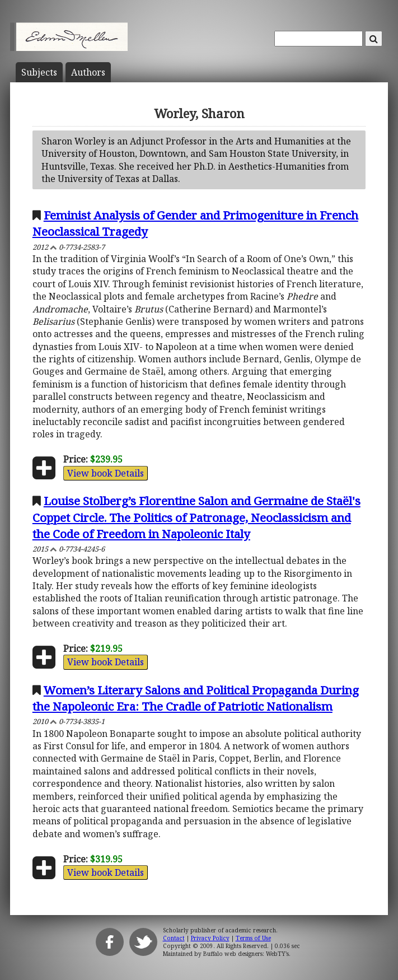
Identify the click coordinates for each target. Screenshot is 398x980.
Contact (174, 938)
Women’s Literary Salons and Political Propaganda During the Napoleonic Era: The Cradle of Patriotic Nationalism (196, 698)
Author (88, 72)
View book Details (106, 473)
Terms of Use (253, 938)
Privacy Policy (210, 938)
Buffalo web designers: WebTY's (246, 954)
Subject (39, 72)
